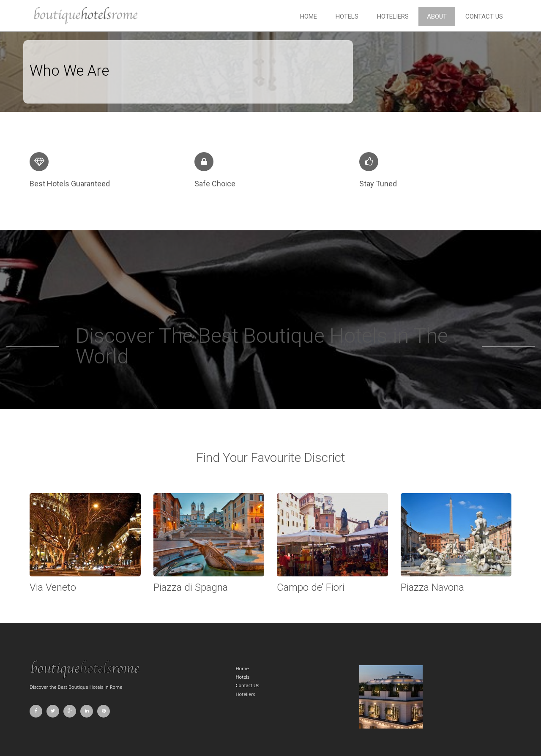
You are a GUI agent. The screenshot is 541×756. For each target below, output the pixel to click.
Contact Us (484, 16)
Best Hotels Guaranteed (70, 184)
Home (309, 16)
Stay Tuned (378, 184)
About (437, 16)
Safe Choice (215, 184)
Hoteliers (393, 16)
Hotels (347, 16)
